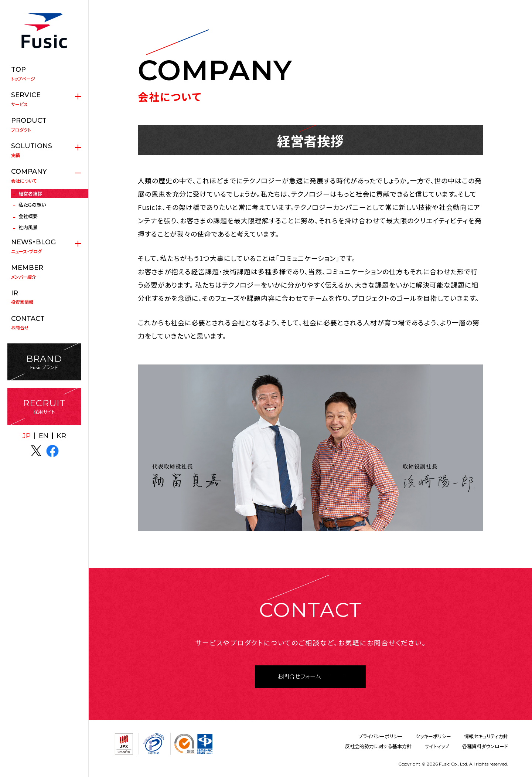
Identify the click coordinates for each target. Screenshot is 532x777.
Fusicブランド (44, 362)
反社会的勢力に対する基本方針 (378, 746)
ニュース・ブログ (44, 246)
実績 (44, 150)
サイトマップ (437, 746)
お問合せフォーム (299, 677)
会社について (44, 176)
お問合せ (44, 323)
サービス (44, 99)
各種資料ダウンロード (485, 746)
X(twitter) (36, 451)
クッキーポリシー (433, 736)
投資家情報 (44, 297)
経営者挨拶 (30, 194)
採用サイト (44, 406)
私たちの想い (32, 205)
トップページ (44, 74)
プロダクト (44, 125)
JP (27, 436)
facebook (52, 451)
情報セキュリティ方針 (486, 736)
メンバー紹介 (44, 272)
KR (61, 436)
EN (44, 436)
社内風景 (28, 227)
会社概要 (28, 216)
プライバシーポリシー (381, 736)
